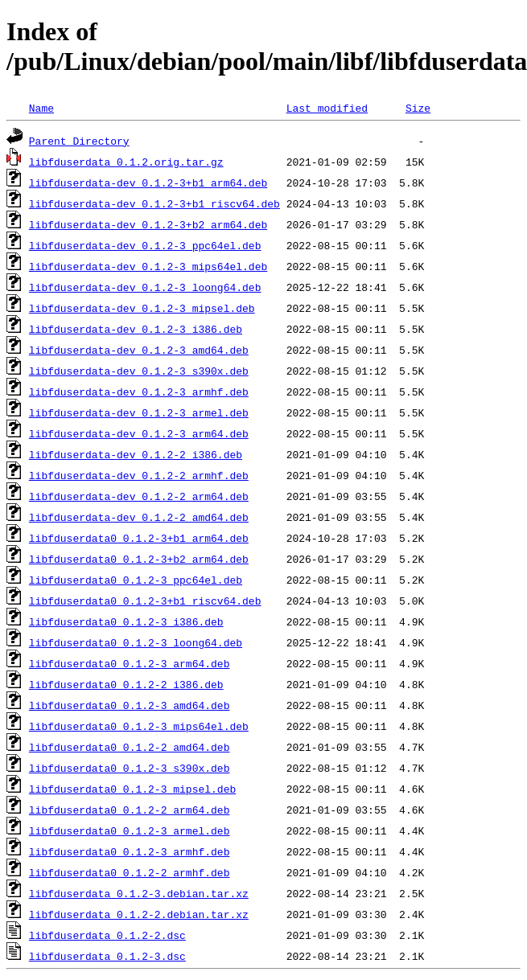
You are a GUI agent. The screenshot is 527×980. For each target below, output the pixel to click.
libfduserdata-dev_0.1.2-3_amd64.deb (139, 350)
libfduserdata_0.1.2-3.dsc (107, 956)
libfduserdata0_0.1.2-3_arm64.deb (130, 663)
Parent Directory (79, 141)
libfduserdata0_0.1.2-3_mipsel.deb (132, 789)
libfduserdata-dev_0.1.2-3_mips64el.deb (148, 266)
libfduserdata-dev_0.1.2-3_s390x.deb (139, 371)
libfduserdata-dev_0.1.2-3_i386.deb (136, 329)
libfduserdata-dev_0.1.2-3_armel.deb (139, 412)
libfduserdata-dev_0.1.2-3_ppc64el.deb (145, 245)
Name (41, 108)
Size (418, 108)
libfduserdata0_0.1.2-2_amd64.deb (130, 747)
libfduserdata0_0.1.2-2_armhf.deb (130, 872)
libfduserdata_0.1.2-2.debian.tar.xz (139, 914)
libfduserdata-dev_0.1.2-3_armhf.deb (139, 392)
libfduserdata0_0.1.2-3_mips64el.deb (139, 726)
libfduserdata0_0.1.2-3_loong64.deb (136, 642)
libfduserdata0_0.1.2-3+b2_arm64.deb (139, 559)
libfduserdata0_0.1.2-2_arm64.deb (130, 810)
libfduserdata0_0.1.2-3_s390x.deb (130, 768)
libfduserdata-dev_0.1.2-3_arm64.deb (139, 433)
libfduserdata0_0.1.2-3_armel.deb (130, 830)
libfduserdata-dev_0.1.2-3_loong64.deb (145, 287)
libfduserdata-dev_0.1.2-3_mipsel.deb (142, 308)
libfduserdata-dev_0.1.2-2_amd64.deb (139, 517)
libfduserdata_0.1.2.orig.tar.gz (126, 162)
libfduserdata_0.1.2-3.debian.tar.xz (139, 893)
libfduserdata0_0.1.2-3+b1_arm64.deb (139, 538)
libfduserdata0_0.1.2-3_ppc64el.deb (136, 580)
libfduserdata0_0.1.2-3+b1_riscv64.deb (145, 601)
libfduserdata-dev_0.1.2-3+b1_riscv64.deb (154, 203)
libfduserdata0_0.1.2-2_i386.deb (126, 684)
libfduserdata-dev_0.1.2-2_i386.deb (136, 454)
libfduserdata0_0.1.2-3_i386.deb (126, 621)
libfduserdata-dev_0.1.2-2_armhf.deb (139, 475)
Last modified (327, 108)
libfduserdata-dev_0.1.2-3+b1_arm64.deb (148, 182)
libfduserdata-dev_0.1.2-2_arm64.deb (139, 496)
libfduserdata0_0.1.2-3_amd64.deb (130, 705)
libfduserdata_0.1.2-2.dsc (107, 935)
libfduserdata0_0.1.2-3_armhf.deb (130, 851)
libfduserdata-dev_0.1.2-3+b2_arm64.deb (148, 224)
